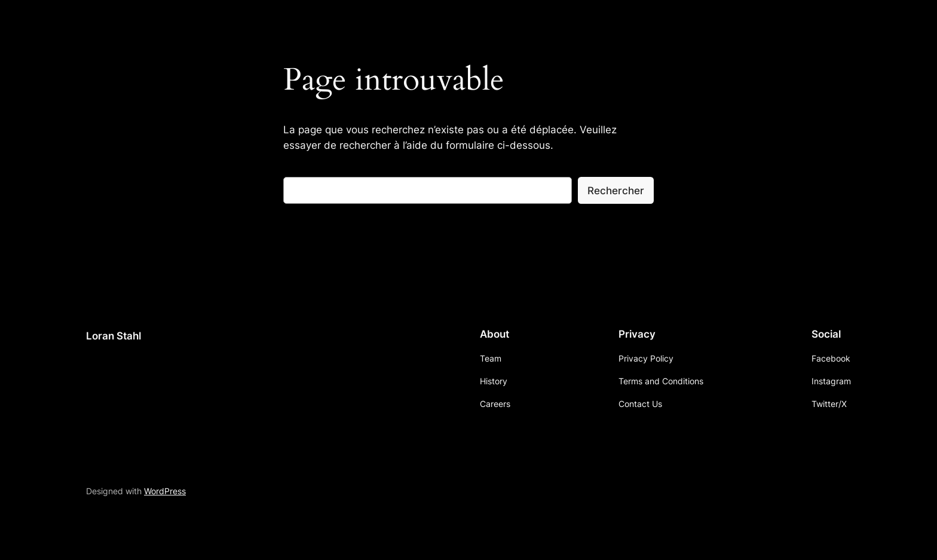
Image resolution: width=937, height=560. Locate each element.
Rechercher (616, 191)
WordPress (165, 491)
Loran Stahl (114, 336)
